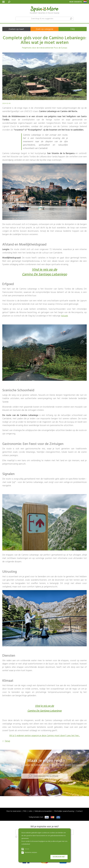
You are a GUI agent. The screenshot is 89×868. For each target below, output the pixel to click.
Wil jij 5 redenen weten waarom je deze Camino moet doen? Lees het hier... (44, 736)
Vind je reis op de (44, 270)
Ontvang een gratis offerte (46, 776)
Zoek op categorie (44, 29)
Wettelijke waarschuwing (64, 811)
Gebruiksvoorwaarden (43, 811)
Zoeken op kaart (16, 29)
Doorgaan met (59, 857)
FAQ (73, 29)
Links (30, 811)
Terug (7, 741)
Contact (79, 811)
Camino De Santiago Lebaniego (44, 275)
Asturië (64, 316)
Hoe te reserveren (14, 811)
